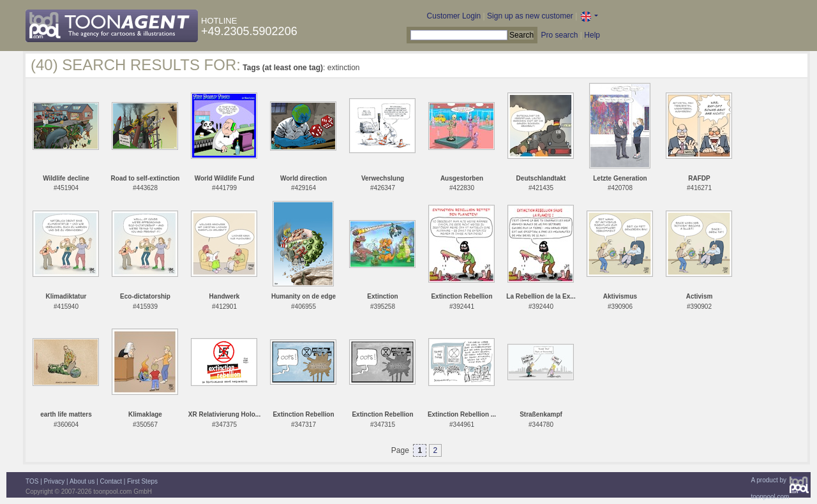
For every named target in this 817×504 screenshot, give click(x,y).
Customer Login (454, 16)
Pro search (559, 35)
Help (592, 35)
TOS (32, 481)
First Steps (142, 481)
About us (82, 481)
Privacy (55, 481)
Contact (111, 481)
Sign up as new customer (530, 16)
